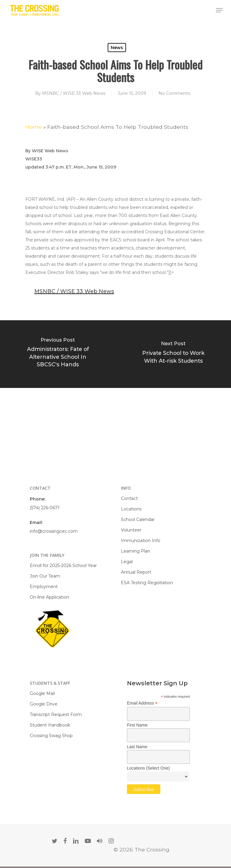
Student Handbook (50, 725)
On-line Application (49, 597)
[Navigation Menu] (219, 10)
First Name (137, 725)
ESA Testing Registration (147, 583)
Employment (44, 587)
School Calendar (138, 519)
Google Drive (44, 704)
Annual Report (136, 572)
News (117, 48)
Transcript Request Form (56, 715)
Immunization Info (141, 541)
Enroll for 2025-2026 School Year (63, 566)
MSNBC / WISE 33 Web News (74, 93)
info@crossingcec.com (54, 531)
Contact (129, 498)
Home (34, 127)
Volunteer (131, 530)
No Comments (174, 93)
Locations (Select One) (148, 768)
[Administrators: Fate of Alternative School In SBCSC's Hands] (58, 354)
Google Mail (42, 693)
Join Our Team (45, 576)
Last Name (137, 747)
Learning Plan (136, 551)
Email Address (142, 703)
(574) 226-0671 (45, 508)
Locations (131, 509)
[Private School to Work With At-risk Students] (173, 354)
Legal (127, 562)
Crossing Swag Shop (51, 736)
